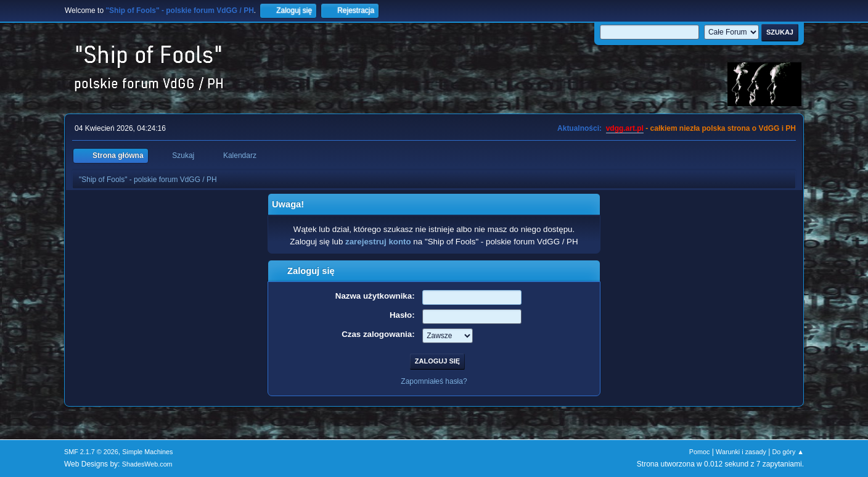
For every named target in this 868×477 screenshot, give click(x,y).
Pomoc (700, 452)
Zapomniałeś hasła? (434, 381)
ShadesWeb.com (147, 464)
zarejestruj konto (378, 242)
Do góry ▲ (788, 452)
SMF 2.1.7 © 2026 (91, 452)
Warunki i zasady (741, 452)
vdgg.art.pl (625, 128)
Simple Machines (147, 452)
